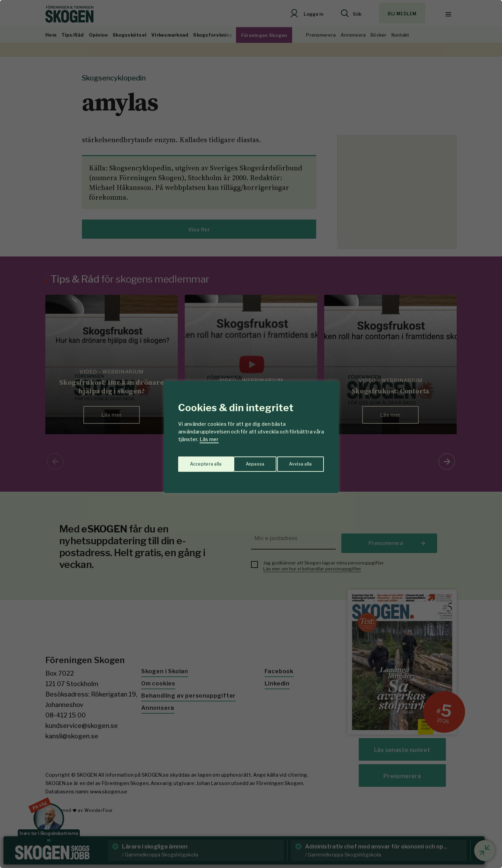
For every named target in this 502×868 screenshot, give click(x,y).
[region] (251, 434)
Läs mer (209, 439)
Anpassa (198, 461)
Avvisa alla (244, 461)
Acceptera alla (297, 461)
